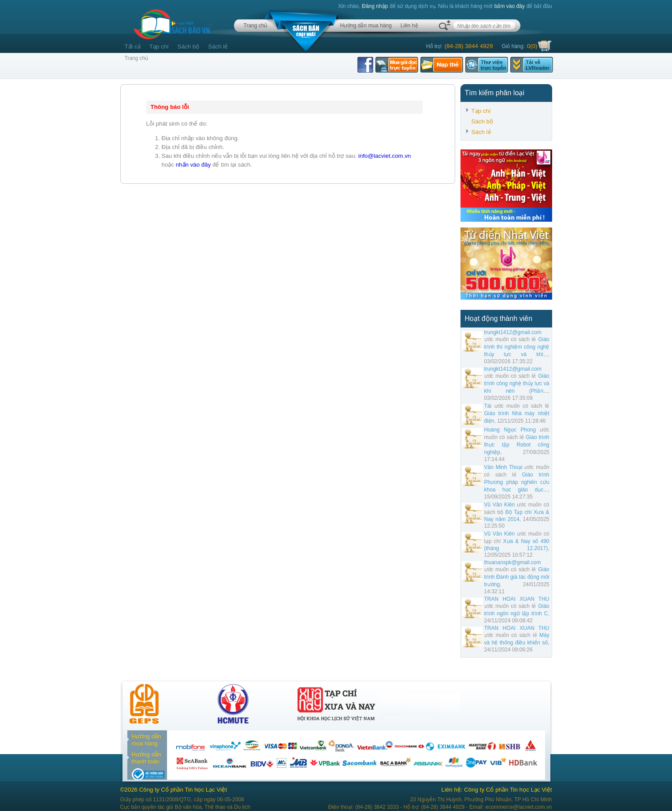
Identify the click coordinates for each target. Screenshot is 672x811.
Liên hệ (409, 26)
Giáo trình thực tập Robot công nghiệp (517, 445)
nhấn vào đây (193, 165)
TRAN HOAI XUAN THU (517, 599)
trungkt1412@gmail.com (513, 332)
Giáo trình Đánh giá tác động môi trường (517, 577)
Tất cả (133, 47)
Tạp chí (159, 47)
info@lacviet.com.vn (384, 156)
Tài (488, 406)
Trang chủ (256, 26)
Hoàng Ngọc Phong (510, 430)
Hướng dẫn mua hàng (366, 26)
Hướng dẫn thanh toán (147, 758)
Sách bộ (189, 47)
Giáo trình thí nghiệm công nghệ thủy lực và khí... (517, 347)
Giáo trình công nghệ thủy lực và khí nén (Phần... (517, 383)
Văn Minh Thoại (503, 467)
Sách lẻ (218, 47)
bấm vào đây (510, 6)
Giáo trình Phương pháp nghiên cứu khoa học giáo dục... (517, 482)
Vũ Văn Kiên (500, 505)
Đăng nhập (375, 6)
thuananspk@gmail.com (513, 562)
